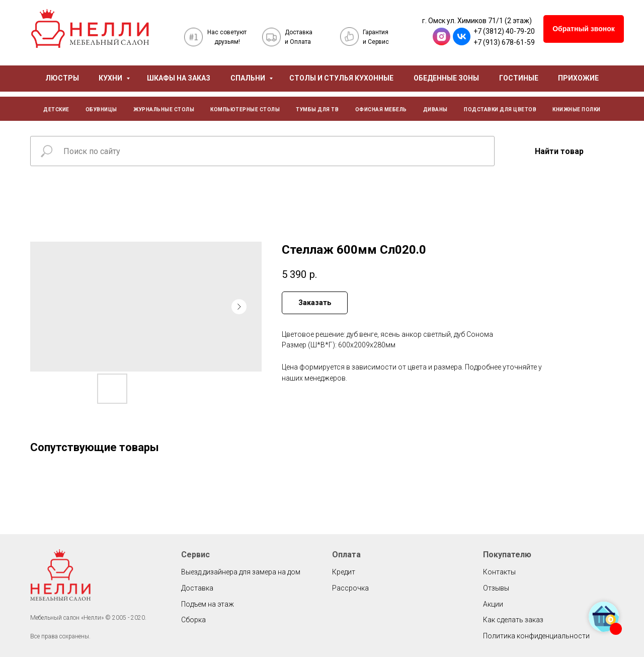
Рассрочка (350, 588)
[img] (90, 28)
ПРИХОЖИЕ (578, 78)
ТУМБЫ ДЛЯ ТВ (317, 109)
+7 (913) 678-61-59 (504, 42)
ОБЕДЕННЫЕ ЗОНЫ (446, 78)
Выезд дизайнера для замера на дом (241, 572)
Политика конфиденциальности (536, 636)
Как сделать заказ (513, 620)
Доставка (197, 588)
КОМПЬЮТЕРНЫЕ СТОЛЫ (245, 109)
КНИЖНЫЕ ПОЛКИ (577, 109)
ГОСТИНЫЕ (519, 78)
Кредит (344, 572)
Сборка (193, 620)
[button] (584, 29)
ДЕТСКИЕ (56, 109)
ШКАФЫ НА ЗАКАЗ (179, 78)
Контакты (499, 572)
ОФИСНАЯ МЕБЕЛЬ (381, 109)
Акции (493, 604)
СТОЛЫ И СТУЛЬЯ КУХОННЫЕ (341, 78)
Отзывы (496, 588)
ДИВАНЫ (435, 109)
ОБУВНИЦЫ (101, 109)
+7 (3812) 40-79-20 (504, 31)
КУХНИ (111, 78)
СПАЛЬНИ (249, 78)
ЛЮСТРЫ (62, 78)
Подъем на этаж (208, 604)
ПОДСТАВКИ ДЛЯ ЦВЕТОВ (500, 109)
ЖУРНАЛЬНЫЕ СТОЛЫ (164, 109)
